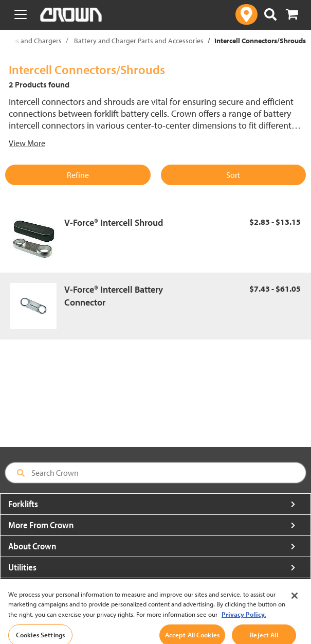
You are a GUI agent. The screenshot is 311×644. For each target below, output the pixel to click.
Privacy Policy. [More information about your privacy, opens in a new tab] (244, 618)
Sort (233, 175)
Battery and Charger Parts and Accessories (139, 41)
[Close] (295, 600)
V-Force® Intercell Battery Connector (114, 296)
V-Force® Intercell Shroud (114, 222)
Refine (78, 175)
